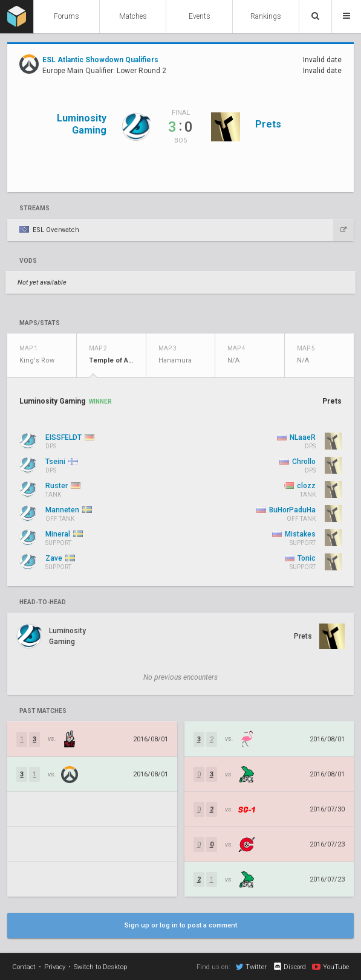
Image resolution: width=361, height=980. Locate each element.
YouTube (330, 967)
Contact (24, 967)
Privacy (55, 967)
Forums (67, 16)
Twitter (251, 967)
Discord (289, 967)
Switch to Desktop (100, 967)
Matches (133, 16)
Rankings (266, 16)
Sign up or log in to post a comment (181, 925)
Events (200, 16)
